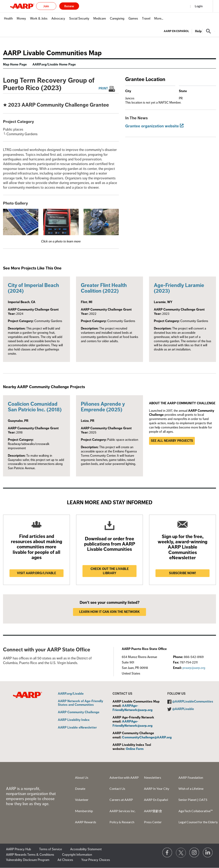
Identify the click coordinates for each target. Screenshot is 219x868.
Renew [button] (69, 6)
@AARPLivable (183, 709)
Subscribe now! (182, 573)
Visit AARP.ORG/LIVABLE (36, 573)
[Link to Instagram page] (194, 853)
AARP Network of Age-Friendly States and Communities (80, 703)
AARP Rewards (86, 822)
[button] (209, 31)
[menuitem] (8, 21)
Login (199, 6)
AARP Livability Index (74, 720)
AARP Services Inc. (123, 811)
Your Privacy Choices (96, 860)
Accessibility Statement (86, 849)
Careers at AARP (121, 800)
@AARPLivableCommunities (193, 702)
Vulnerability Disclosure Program (28, 860)
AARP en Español (176, 31)
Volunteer (82, 800)
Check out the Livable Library (110, 571)
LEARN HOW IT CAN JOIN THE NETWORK (109, 612)
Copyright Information (77, 855)
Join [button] (46, 6)
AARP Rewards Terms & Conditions (30, 855)
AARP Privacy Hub (19, 849)
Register (180, 6)
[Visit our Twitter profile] (181, 853)
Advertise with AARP (124, 777)
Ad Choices (65, 860)
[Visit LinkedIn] (208, 853)
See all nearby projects (172, 441)
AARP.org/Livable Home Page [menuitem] (54, 64)
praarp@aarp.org (194, 668)
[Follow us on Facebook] (167, 853)
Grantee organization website (152, 126)
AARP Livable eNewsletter (77, 728)
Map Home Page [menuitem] (15, 64)
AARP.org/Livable (71, 694)
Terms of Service (51, 849)
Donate (80, 788)
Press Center (153, 822)
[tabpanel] (189, 31)
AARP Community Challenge (79, 712)
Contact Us (117, 788)
